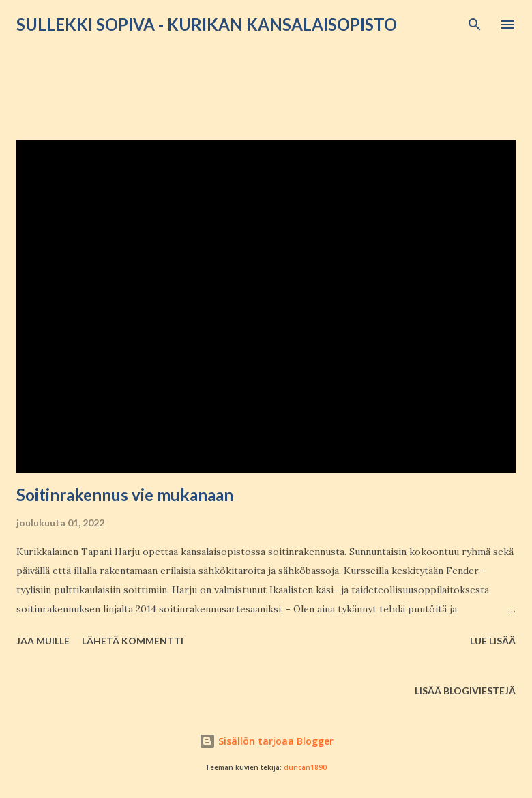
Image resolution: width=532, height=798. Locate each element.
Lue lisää (493, 641)
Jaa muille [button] (43, 641)
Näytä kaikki (472, 94)
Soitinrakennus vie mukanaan (125, 495)
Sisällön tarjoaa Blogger (266, 741)
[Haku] (475, 25)
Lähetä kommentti (133, 641)
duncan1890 (305, 768)
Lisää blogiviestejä (465, 690)
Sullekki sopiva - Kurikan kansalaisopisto (207, 24)
